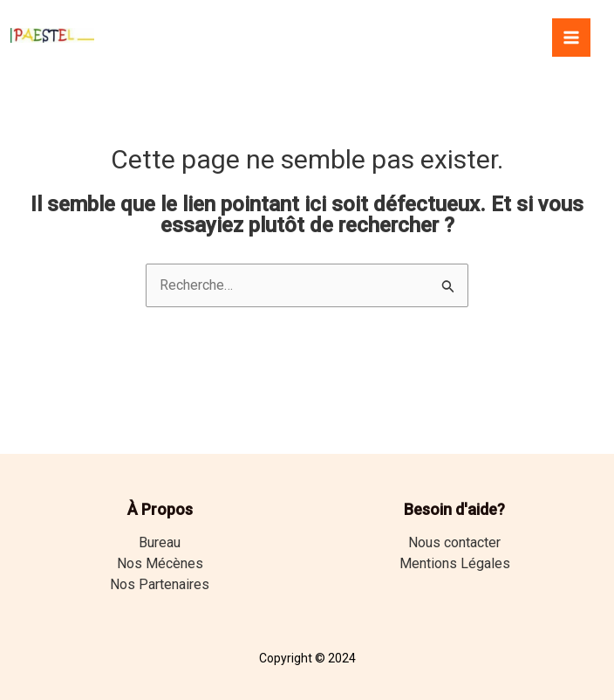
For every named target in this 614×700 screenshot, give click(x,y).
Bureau (160, 542)
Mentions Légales (455, 563)
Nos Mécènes (160, 563)
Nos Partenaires (160, 584)
